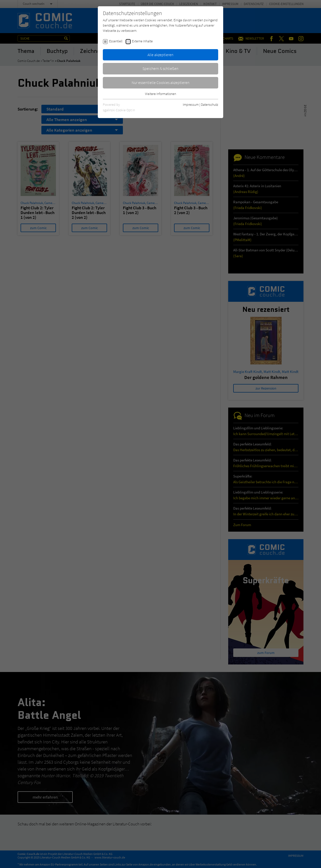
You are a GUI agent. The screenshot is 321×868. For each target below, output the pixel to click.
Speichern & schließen (160, 68)
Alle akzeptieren (160, 55)
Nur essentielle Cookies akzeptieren (161, 82)
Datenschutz (210, 105)
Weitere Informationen (160, 94)
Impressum (191, 105)
